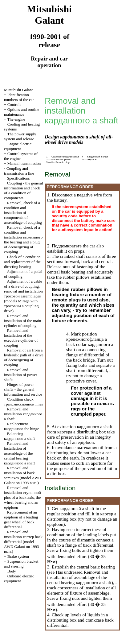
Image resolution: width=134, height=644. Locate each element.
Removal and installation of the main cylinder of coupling (22, 321)
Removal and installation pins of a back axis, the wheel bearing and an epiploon (22, 497)
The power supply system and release (20, 136)
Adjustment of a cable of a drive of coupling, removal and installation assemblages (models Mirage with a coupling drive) (23, 296)
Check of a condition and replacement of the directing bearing (22, 262)
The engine (16, 119)
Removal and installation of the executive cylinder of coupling (21, 338)
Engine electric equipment (18, 146)
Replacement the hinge (22, 426)
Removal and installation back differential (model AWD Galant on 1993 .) (23, 542)
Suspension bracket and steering (21, 564)
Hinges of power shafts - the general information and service (23, 389)
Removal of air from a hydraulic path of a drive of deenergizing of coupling (24, 357)
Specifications (18, 178)
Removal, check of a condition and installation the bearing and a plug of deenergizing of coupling (23, 240)
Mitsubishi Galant (18, 90)
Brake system (18, 556)
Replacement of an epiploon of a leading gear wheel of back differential (21, 520)
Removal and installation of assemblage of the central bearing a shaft (19, 453)
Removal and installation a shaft (23, 414)
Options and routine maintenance (22, 112)
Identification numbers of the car (19, 97)
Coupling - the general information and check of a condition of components (23, 190)
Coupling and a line (19, 171)
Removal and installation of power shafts (21, 375)
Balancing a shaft (19, 436)
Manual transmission (24, 163)
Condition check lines (23, 402)
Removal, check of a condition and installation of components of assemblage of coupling (23, 213)
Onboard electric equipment (19, 578)
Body (12, 571)
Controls (14, 105)
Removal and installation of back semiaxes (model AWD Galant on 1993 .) (22, 475)
